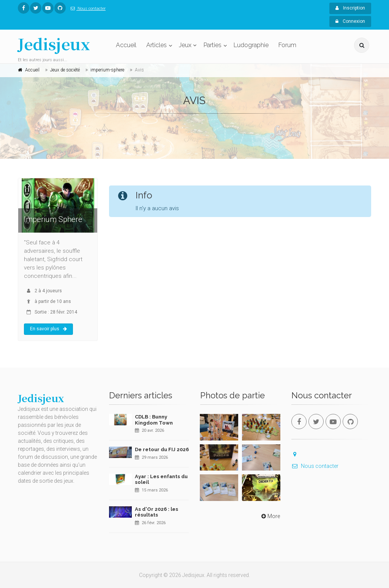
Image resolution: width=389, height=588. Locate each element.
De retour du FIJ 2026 (162, 449)
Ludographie (251, 45)
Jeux (185, 45)
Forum (287, 45)
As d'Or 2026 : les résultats (157, 512)
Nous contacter (87, 9)
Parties (213, 45)
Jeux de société (65, 70)
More (270, 516)
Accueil (126, 45)
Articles (157, 45)
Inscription (350, 8)
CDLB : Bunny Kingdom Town (154, 420)
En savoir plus (48, 329)
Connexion (350, 21)
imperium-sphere (107, 70)
